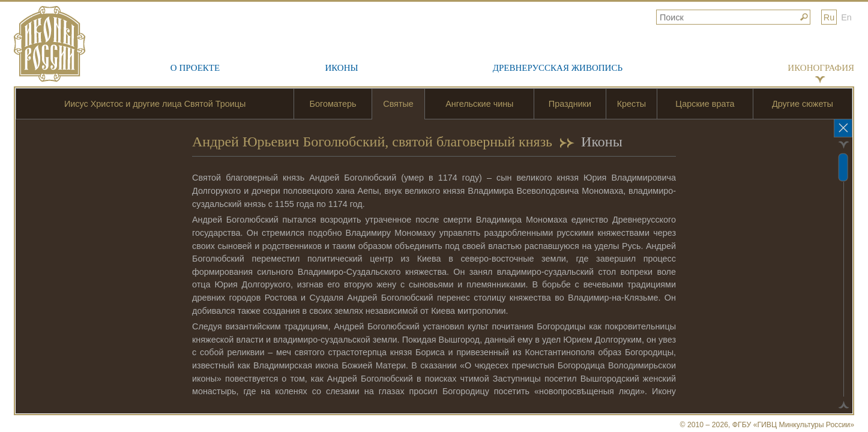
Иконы (341, 68)
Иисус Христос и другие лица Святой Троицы (155, 104)
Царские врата (705, 104)
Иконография (821, 68)
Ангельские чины (479, 104)
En (846, 17)
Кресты (632, 104)
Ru (829, 17)
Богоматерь (333, 104)
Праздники (570, 104)
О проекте (195, 68)
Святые (398, 104)
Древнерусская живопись (558, 68)
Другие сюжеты (803, 104)
